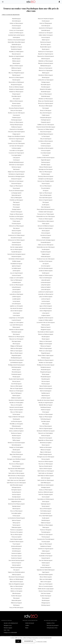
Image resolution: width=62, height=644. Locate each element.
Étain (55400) (16, 202)
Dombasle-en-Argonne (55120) (16, 174)
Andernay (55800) (16, 28)
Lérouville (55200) (16, 304)
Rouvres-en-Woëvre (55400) (46, 461)
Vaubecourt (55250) (46, 553)
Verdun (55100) (46, 565)
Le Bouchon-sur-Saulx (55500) (46, 80)
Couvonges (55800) (16, 155)
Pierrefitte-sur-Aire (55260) (16, 424)
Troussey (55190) (46, 542)
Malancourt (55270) (46, 327)
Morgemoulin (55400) (46, 372)
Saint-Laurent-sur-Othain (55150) (46, 480)
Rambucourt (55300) (16, 433)
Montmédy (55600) (16, 367)
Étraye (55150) (16, 205)
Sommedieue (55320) (46, 511)
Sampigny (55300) (46, 487)
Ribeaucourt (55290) (46, 450)
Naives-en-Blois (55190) (16, 386)
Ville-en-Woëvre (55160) (46, 577)
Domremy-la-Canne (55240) (16, 181)
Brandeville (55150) (46, 92)
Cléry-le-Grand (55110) (46, 139)
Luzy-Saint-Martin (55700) (16, 325)
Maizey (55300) (16, 327)
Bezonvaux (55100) (16, 70)
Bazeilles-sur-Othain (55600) (16, 52)
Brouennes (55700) (16, 106)
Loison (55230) (16, 315)
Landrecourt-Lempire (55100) (46, 292)
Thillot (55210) (46, 527)
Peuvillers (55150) (46, 421)
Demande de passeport (53, 625)
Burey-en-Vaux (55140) (16, 110)
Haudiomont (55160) (46, 252)
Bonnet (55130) (46, 78)
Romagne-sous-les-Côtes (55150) (46, 457)
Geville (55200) (46, 273)
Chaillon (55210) (46, 115)
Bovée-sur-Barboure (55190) (16, 87)
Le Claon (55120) (46, 136)
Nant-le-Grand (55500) (46, 391)
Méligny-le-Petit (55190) (16, 346)
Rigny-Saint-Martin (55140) (16, 454)
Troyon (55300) (16, 544)
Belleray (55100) (16, 61)
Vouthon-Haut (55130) (46, 596)
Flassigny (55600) (16, 209)
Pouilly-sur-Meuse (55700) (16, 429)
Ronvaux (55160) (46, 459)
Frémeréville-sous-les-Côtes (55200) (46, 216)
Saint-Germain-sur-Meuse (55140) (16, 476)
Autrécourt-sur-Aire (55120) (46, 33)
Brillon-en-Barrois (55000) (16, 101)
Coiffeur (27, 625)
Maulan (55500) (46, 339)
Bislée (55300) (46, 73)
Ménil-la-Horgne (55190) (46, 348)
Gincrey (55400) (46, 231)
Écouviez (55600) (46, 188)
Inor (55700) (46, 264)
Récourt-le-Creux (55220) (46, 438)
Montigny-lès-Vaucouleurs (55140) (46, 365)
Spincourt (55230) (16, 520)
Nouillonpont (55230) (46, 407)
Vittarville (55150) (16, 593)
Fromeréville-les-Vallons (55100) (46, 221)
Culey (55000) (16, 158)
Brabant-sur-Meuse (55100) (16, 92)
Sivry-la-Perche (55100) (46, 509)
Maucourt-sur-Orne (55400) (16, 339)
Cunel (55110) (16, 160)
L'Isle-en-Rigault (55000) (46, 311)
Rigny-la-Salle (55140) (46, 452)
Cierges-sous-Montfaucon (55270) (16, 136)
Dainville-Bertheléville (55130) (16, 162)
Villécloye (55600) (16, 575)
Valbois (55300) (46, 551)
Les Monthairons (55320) (16, 363)
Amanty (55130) (46, 21)
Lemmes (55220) (46, 301)
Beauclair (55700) (16, 54)
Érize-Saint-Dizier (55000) (46, 198)
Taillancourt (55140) (46, 523)
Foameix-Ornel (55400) (16, 212)
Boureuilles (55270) (46, 85)
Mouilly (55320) (16, 377)
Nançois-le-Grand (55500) (46, 388)
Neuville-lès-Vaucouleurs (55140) (46, 400)
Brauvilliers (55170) (16, 96)
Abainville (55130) (16, 19)
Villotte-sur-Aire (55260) (16, 591)
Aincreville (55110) (16, 21)
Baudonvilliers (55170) (46, 47)
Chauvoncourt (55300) (46, 132)
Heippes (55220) (46, 254)
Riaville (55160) (16, 450)
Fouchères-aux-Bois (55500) (16, 216)
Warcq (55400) (46, 598)
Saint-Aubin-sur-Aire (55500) (46, 473)
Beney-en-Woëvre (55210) (16, 66)
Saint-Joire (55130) (46, 478)
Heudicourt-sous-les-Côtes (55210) (46, 259)
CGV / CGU (7, 630)
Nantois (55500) (16, 396)
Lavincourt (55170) (46, 299)
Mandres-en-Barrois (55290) (16, 330)
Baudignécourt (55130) (16, 47)
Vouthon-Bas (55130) (16, 596)
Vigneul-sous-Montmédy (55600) (16, 572)
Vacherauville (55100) (16, 546)
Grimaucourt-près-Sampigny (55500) (46, 240)
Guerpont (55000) (16, 242)
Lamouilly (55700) (16, 292)
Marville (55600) (46, 337)
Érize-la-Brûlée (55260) (46, 195)
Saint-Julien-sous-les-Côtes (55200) (16, 480)
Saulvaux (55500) (16, 494)
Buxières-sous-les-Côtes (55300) (16, 113)
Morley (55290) (46, 374)
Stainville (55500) (46, 520)
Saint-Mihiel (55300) (46, 483)
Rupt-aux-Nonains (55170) (46, 466)
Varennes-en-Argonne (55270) (46, 549)
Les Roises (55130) (16, 457)
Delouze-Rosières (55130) (46, 167)
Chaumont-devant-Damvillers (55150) (46, 127)
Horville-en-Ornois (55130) (46, 261)
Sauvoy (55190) (46, 497)
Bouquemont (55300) (16, 85)
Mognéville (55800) (16, 355)
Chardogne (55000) (46, 120)
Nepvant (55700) (46, 396)
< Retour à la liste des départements (11, 15)
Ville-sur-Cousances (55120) (46, 586)
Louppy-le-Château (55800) (46, 320)
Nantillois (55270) (46, 393)
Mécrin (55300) (16, 344)
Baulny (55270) (46, 49)
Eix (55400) (46, 191)
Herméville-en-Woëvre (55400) (16, 259)
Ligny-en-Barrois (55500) (46, 306)
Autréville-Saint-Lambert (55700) (16, 35)
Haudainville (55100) (16, 252)
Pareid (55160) (16, 419)
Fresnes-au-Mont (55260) (16, 219)
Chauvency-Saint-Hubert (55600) (16, 132)
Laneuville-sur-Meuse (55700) (46, 294)
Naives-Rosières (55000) (46, 386)
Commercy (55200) (46, 143)
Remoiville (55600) (16, 445)
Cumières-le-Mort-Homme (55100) (46, 158)
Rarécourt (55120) (46, 436)
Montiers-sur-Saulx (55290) (46, 363)
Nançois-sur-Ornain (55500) (16, 391)
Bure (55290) (46, 108)
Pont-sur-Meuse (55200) (46, 426)
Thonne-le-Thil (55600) (46, 530)
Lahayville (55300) (16, 287)
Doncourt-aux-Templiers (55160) (46, 181)
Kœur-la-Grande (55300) (46, 278)
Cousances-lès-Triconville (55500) (46, 539)
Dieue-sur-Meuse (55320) (46, 172)
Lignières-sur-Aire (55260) (16, 306)
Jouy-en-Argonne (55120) (16, 273)
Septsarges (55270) (46, 504)
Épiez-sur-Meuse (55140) (46, 193)
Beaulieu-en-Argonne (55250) (16, 56)
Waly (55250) (16, 598)
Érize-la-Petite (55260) (16, 198)
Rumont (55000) (16, 466)
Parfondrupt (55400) (46, 419)
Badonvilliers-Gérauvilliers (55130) (16, 42)
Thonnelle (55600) (46, 532)
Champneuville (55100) (46, 118)
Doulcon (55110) (46, 184)
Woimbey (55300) (46, 605)
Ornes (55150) (46, 412)
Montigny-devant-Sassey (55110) (16, 365)
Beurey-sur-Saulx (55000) (46, 68)
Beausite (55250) (16, 59)
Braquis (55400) (16, 94)
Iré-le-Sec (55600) (46, 266)
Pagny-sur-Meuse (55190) (46, 417)
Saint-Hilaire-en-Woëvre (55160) (46, 476)
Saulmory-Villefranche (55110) (46, 492)
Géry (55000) (16, 228)
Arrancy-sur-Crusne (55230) (16, 30)
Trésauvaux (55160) (16, 537)
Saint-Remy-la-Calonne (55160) (46, 485)
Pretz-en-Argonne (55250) (46, 429)
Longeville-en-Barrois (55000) (46, 318)
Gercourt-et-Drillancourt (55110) (46, 226)
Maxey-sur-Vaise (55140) (46, 341)
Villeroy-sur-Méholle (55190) (16, 579)
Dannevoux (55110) (16, 167)
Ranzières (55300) (16, 436)
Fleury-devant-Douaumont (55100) (46, 209)
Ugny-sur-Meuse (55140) (46, 544)
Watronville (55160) (16, 600)
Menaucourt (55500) (46, 346)
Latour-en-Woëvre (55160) (46, 297)
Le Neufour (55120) (46, 398)
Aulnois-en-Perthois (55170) (16, 33)
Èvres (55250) (16, 207)
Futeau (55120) (46, 224)
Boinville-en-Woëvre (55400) (46, 75)
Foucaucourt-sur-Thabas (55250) (46, 214)
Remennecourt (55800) (46, 443)
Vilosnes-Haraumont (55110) (46, 591)
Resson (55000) (46, 445)
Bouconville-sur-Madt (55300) (16, 82)
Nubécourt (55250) (46, 410)
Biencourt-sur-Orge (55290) (46, 70)
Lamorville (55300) (46, 290)
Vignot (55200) (46, 572)
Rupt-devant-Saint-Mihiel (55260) (16, 469)
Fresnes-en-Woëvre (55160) (46, 219)
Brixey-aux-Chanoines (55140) (46, 101)
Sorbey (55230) (16, 516)
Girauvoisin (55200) (16, 233)
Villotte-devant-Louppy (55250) (46, 589)
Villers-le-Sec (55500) (46, 582)
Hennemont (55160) (16, 257)
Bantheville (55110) (16, 45)
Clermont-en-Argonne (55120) (16, 139)
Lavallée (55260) (16, 299)
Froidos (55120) (16, 221)
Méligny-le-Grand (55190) (46, 344)
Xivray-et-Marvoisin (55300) (16, 608)
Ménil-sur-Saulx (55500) (16, 351)
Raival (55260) (16, 461)
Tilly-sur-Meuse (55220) (16, 535)
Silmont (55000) (16, 509)
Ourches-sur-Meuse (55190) (46, 414)
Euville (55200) (46, 205)
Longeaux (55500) (46, 315)
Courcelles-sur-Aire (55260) (16, 151)
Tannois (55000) (16, 525)
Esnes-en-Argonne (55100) (46, 200)
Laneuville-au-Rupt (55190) (16, 294)
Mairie (27, 628)
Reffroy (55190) (16, 440)
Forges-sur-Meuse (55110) (16, 214)
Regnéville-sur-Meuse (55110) (46, 440)
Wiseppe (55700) (46, 603)
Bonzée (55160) (16, 80)
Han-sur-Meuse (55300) (16, 249)
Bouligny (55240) (46, 82)
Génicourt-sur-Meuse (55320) (16, 226)
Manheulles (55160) (16, 332)
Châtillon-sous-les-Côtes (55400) (46, 125)
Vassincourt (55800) (16, 553)
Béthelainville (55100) (46, 66)
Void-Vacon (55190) (46, 593)
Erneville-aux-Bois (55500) (16, 200)
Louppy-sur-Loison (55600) (16, 323)
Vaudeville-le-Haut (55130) (46, 556)
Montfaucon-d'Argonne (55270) (46, 360)
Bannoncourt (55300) (46, 42)
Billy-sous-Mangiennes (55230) (16, 73)
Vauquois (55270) (46, 558)
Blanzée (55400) (16, 75)
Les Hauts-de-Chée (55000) (16, 146)
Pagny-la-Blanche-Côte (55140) (16, 417)
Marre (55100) (16, 334)
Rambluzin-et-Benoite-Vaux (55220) (46, 431)
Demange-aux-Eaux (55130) (46, 169)
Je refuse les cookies (41, 642)
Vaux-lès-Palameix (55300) (46, 560)
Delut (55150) (16, 169)
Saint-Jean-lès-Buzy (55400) (16, 478)
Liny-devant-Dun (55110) (16, 308)
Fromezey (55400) (16, 224)
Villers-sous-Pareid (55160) (46, 584)
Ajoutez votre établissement (11, 623)
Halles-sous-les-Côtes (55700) (46, 245)
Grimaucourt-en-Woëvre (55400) (16, 240)
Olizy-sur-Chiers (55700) (16, 412)
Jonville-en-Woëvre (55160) (46, 271)
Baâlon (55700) (46, 40)
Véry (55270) (16, 570)
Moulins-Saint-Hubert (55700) (16, 379)
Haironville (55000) (16, 245)
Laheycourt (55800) (46, 287)
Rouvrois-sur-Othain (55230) (46, 464)
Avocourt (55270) (46, 37)
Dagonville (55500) (46, 160)
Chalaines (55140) (16, 118)
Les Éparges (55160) (16, 193)
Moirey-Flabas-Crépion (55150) (46, 355)
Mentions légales (8, 628)
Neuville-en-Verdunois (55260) (16, 400)
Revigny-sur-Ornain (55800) (16, 447)
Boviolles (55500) (46, 87)
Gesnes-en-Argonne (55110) (46, 228)
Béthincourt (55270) (16, 68)
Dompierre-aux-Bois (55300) (46, 179)
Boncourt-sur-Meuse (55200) (16, 78)
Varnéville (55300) (16, 551)
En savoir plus (29, 641)
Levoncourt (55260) (46, 304)
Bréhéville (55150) (46, 96)
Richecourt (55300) (16, 452)
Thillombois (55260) (16, 527)
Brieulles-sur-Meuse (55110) (46, 99)
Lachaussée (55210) (46, 282)
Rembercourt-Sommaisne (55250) (16, 443)
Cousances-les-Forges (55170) (16, 153)
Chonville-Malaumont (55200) (46, 134)
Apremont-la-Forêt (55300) (46, 28)
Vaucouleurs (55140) (16, 556)
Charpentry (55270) (46, 122)
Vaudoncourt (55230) (16, 558)
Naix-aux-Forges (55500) (16, 388)
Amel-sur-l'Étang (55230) (46, 23)
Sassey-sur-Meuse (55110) (46, 490)
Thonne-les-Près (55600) (16, 532)
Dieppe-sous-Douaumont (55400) (16, 172)
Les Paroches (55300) (16, 421)
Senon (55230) (46, 502)
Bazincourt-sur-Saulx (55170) (46, 52)
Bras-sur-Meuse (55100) (46, 94)
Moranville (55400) (16, 372)
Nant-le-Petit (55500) (16, 393)
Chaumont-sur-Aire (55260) (16, 129)
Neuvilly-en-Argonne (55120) (46, 403)
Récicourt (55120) (16, 438)
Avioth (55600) (16, 37)
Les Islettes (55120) (16, 268)
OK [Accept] (18, 641)
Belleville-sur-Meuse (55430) (46, 61)
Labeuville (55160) (46, 280)
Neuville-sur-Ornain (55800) (16, 403)
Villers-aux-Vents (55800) (46, 579)
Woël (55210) (16, 605)
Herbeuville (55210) (46, 257)
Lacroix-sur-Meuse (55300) (16, 285)
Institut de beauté (30, 623)
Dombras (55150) (46, 174)
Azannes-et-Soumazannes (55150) (16, 40)
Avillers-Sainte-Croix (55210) (46, 35)
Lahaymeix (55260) (46, 285)
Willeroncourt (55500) (16, 603)
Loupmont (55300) (16, 320)
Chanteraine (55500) (16, 374)
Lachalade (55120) (16, 282)
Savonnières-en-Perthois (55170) (46, 499)
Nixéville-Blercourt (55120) (46, 405)
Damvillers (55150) (46, 165)
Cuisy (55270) (46, 155)
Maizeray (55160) (46, 325)
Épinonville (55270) (16, 195)
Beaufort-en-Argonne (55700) (46, 54)
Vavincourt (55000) (16, 563)
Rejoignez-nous (8, 625)
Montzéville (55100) (46, 370)
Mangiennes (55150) (46, 330)
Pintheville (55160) (16, 426)
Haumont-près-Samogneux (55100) (16, 254)
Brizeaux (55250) (16, 103)
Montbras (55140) (46, 358)
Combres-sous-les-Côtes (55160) (16, 143)
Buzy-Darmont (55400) (46, 113)
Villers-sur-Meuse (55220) (16, 586)
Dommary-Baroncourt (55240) (46, 176)
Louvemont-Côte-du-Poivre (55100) (46, 323)
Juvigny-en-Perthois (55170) (46, 275)
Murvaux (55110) (46, 381)
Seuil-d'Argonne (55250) (16, 539)
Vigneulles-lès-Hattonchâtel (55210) (46, 570)
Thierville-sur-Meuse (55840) (46, 525)
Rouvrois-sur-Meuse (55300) (16, 464)
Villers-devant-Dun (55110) (16, 582)
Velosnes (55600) (16, 565)
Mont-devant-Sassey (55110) (16, 360)
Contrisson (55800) (16, 148)
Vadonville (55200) (16, 549)
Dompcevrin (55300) (16, 179)
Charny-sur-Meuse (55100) (16, 122)
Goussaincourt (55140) (16, 238)
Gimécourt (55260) (16, 231)
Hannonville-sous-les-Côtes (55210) (46, 247)
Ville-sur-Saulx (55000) (16, 589)
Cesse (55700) (16, 115)
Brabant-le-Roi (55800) (46, 89)
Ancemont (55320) (16, 26)
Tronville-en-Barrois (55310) (16, 542)
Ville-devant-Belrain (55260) (46, 575)
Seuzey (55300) (46, 506)
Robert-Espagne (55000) (46, 454)
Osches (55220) (16, 414)
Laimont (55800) (16, 290)
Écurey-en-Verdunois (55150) (16, 191)
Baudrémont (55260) (16, 49)
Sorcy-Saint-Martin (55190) (46, 516)
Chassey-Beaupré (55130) (16, 125)
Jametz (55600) (16, 271)
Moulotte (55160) (46, 379)
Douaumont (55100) (16, 184)
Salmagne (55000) (16, 487)
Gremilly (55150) (46, 238)
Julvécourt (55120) (16, 275)
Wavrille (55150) (46, 600)
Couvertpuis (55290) (46, 153)
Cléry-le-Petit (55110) (16, 141)
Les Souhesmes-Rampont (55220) (16, 518)
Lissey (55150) (16, 313)
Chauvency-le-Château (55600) (46, 129)
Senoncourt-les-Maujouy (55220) (16, 504)
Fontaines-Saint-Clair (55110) (46, 212)
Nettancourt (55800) (16, 398)
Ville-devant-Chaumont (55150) (16, 577)
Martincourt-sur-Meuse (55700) (16, 337)
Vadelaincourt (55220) (46, 546)
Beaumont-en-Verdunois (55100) (46, 56)
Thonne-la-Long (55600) (16, 530)
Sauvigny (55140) (16, 497)
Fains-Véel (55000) (46, 207)
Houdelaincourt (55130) (16, 264)
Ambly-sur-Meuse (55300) (16, 23)
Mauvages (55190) (16, 341)
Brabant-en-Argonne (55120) (16, 89)
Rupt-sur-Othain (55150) (16, 471)
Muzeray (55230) (46, 384)
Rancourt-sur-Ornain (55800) (46, 433)
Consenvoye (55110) (46, 146)
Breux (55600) (16, 99)
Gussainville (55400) (46, 242)
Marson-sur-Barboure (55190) (46, 334)
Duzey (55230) (16, 188)
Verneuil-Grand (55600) (16, 568)
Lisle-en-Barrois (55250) (16, 311)
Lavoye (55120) (16, 301)
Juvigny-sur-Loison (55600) (16, 278)
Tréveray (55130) (46, 537)
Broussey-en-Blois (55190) (46, 106)
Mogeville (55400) (46, 353)
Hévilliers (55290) (16, 261)
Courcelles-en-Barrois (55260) (46, 148)
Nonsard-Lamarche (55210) (16, 407)
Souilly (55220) (46, 518)
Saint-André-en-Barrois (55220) (16, 473)
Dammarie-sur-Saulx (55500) (16, 165)
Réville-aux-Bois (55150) (46, 447)
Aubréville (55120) (46, 30)
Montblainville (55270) (16, 358)
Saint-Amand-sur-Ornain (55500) (46, 471)
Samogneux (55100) (16, 490)
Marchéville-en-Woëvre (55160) (46, 332)
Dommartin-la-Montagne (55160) (16, 176)
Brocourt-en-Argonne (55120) (46, 103)
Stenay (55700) (16, 523)
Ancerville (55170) (46, 26)
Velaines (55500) (46, 563)
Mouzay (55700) (16, 381)
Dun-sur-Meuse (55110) (46, 186)
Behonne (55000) (46, 59)
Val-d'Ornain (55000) (16, 384)
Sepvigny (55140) (16, 506)
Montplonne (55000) (46, 367)
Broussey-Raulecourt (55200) (16, 108)
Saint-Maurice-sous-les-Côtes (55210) (16, 483)
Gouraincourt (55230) (46, 235)
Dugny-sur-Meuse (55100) (16, 186)
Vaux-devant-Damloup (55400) (16, 560)
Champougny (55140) (16, 120)
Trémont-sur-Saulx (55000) (46, 535)
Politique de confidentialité (10, 633)
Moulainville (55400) (46, 377)
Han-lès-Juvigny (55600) (16, 247)
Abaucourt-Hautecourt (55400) (46, 19)
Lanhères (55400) (16, 297)
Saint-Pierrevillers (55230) (16, 485)
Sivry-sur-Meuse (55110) (16, 511)
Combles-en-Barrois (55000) (46, 141)
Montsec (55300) (16, 370)
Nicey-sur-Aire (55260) (16, 405)
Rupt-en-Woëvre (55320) (46, 469)
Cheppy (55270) (16, 134)
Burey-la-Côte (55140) (46, 110)
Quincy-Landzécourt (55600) (16, 431)
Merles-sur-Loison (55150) (46, 351)
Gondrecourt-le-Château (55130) (16, 235)
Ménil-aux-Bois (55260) (16, 348)
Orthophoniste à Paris (52, 628)
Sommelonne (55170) (46, 513)
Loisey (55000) (46, 313)
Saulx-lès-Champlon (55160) (46, 494)
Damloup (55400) (46, 162)
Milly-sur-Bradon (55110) (16, 353)
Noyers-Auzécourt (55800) (16, 410)
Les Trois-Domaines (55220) (46, 268)
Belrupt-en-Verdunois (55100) (46, 63)
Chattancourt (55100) (16, 127)
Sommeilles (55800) (16, 513)
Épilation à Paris (51, 623)
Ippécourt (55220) (16, 266)
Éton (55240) (46, 202)
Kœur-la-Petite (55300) (16, 280)
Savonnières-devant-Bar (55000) (16, 499)
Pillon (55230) (46, 424)
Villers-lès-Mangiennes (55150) (16, 584)
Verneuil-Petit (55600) (46, 568)
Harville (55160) (46, 249)
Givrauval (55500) (46, 233)
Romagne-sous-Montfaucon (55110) (16, 459)
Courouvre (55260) (46, 151)
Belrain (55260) (16, 63)
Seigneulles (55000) (16, 502)
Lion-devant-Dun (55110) (46, 308)
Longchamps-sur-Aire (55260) (16, 318)
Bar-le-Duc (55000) (46, 45)
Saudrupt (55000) (16, 492)
